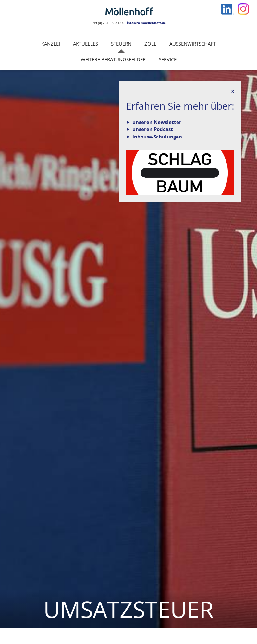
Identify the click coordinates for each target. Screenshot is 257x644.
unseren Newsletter (157, 122)
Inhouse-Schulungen (157, 137)
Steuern (121, 44)
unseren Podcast (153, 129)
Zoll (150, 44)
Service (168, 59)
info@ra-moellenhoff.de (146, 23)
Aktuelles (86, 44)
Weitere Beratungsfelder (113, 59)
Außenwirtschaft (193, 44)
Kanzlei (51, 44)
